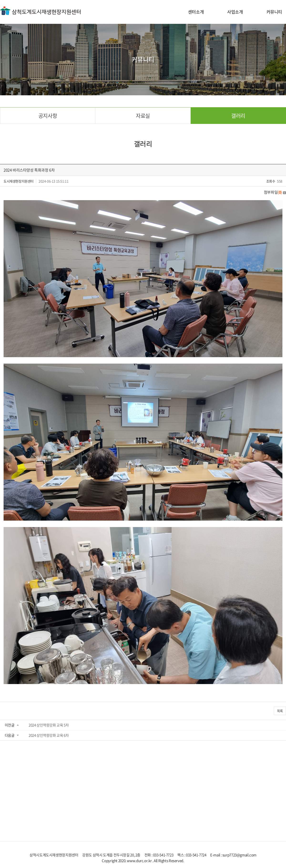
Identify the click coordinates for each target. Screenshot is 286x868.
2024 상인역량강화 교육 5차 (49, 725)
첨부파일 (275, 192)
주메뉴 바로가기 (0, 0)
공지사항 (48, 115)
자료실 (143, 115)
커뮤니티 (274, 12)
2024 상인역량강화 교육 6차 (49, 735)
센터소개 (196, 12)
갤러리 (238, 115)
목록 (280, 711)
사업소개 (235, 12)
